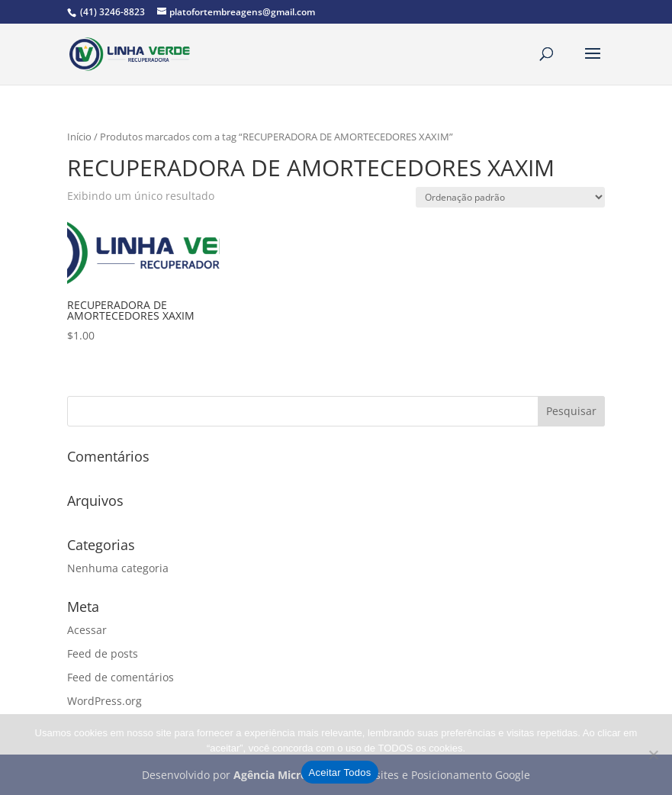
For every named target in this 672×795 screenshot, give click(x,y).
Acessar (87, 630)
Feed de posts (103, 653)
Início (79, 137)
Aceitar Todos (340, 772)
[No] (653, 755)
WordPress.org (104, 701)
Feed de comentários (121, 677)
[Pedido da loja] (510, 197)
